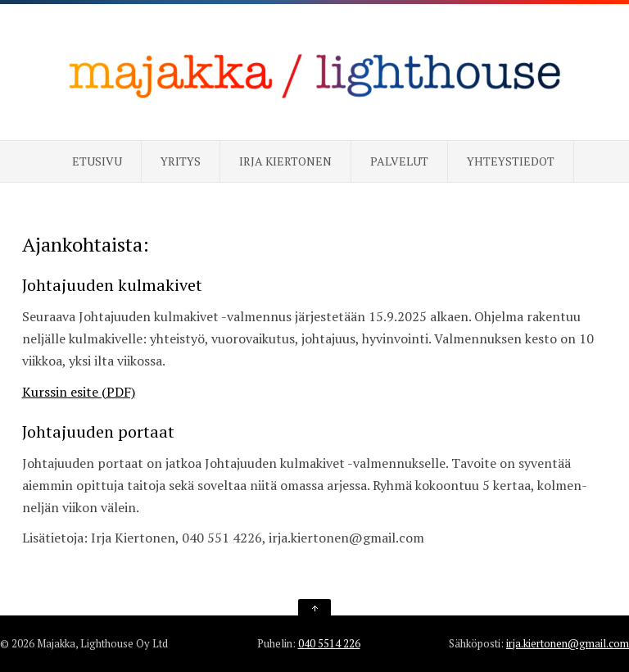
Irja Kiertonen (285, 161)
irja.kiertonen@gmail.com (568, 643)
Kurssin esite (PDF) (79, 392)
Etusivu (97, 161)
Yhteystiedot (511, 161)
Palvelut (399, 161)
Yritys (181, 161)
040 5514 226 (329, 643)
